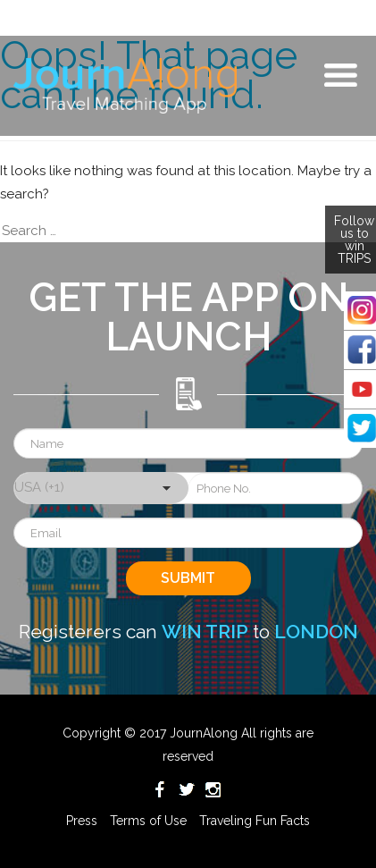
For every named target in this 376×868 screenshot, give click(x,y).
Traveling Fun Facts (255, 821)
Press (82, 821)
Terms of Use (148, 821)
